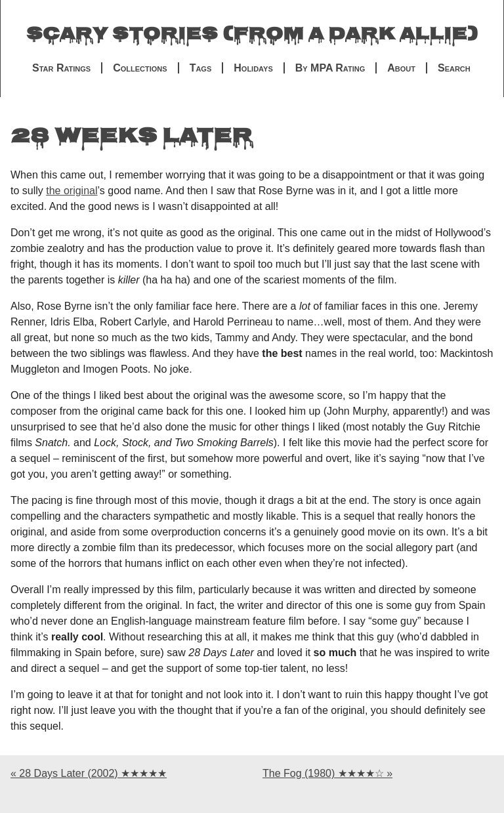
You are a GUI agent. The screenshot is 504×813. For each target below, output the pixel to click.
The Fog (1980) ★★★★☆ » (327, 773)
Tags (201, 68)
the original (72, 191)
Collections (140, 68)
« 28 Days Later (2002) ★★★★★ (89, 773)
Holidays (253, 68)
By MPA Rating (330, 68)
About (401, 68)
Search (454, 68)
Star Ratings (61, 68)
